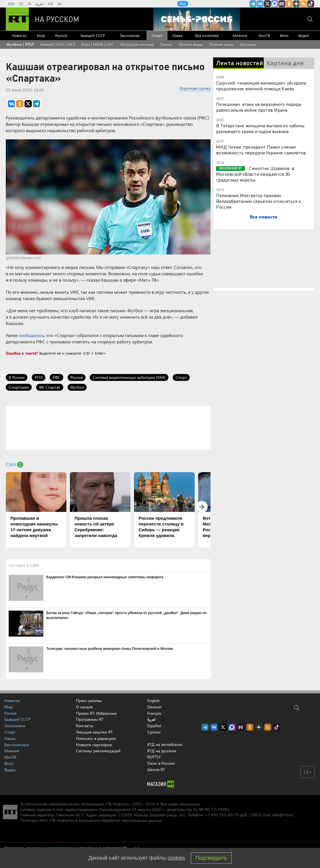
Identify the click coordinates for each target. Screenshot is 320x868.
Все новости (264, 217)
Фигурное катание (137, 44)
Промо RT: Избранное (96, 713)
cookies (176, 858)
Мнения (240, 35)
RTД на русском (162, 751)
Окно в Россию (161, 763)
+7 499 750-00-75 (222, 815)
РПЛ (39, 377)
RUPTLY (154, 757)
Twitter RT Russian (267, 4)
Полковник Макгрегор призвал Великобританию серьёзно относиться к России (258, 201)
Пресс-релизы (89, 700)
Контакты (85, 726)
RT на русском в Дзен (296, 4)
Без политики (207, 35)
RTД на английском (165, 744)
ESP (51, 4)
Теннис (166, 44)
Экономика (130, 35)
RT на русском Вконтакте (260, 4)
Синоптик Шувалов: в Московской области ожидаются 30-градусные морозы (255, 174)
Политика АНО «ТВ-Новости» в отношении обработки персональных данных (91, 820)
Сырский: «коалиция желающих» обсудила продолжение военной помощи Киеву (261, 86)
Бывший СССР (93, 35)
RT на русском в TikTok (311, 4)
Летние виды (191, 44)
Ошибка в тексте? (22, 353)
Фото (284, 35)
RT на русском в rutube (282, 4)
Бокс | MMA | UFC (98, 44)
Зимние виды (221, 44)
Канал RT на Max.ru (275, 4)
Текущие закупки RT (94, 732)
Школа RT (156, 769)
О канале (84, 707)
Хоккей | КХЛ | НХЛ (58, 44)
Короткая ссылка (195, 88)
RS (60, 4)
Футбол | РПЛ (20, 44)
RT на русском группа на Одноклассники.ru (289, 4)
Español (154, 726)
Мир (41, 35)
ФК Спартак (50, 387)
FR (29, 4)
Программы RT (90, 719)
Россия (61, 35)
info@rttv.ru (283, 815)
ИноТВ (264, 35)
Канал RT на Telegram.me (253, 4)
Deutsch (155, 707)
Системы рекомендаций (98, 751)
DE (21, 4)
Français (154, 713)
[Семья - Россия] (197, 19)
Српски (154, 732)
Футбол (77, 387)
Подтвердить (211, 858)
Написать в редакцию (96, 738)
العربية (40, 4)
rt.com (58, 809)
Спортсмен (19, 387)
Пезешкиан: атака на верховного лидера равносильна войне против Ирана (258, 107)
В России (17, 377)
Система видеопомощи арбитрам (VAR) (129, 377)
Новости (19, 35)
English (154, 701)
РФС (56, 377)
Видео (304, 35)
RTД (183, 4)
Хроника (248, 44)
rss (304, 4)
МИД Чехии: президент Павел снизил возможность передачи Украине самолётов (261, 150)
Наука (177, 35)
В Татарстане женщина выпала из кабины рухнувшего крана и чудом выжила (260, 128)
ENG (11, 4)
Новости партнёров (94, 745)
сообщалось (31, 335)
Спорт (157, 35)
